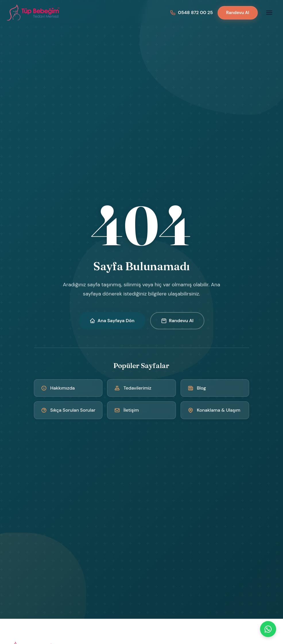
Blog (197, 388)
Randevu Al (238, 13)
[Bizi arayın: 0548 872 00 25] (191, 12)
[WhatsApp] (268, 629)
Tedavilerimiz (133, 388)
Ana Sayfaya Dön (112, 321)
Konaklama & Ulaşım (214, 410)
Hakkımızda (58, 388)
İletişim (127, 410)
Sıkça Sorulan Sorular (68, 410)
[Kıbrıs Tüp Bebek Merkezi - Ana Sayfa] (34, 13)
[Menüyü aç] (269, 13)
